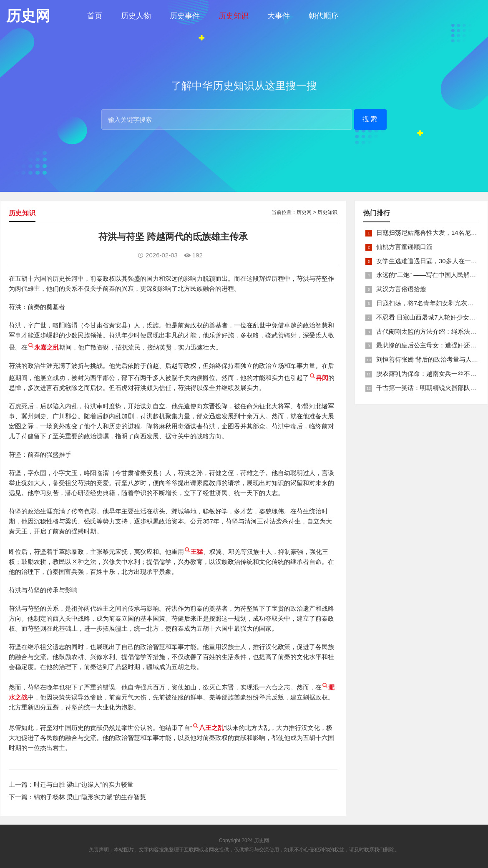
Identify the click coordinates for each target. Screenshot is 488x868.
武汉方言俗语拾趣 (401, 289)
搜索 (370, 119)
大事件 (279, 16)
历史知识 (234, 16)
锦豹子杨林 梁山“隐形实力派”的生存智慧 (90, 797)
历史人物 (136, 16)
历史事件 (185, 16)
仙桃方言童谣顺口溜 (404, 247)
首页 (95, 16)
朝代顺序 (324, 16)
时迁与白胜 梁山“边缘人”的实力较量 (84, 784)
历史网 (304, 212)
